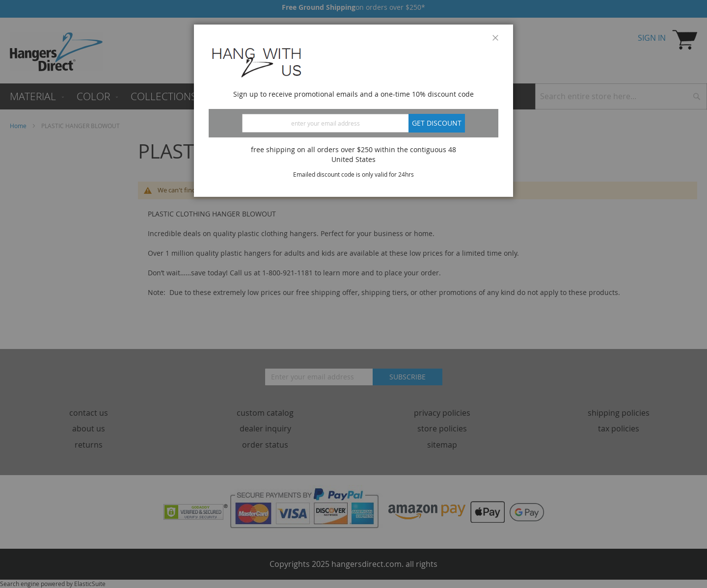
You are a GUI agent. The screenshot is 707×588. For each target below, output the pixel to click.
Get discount (437, 123)
